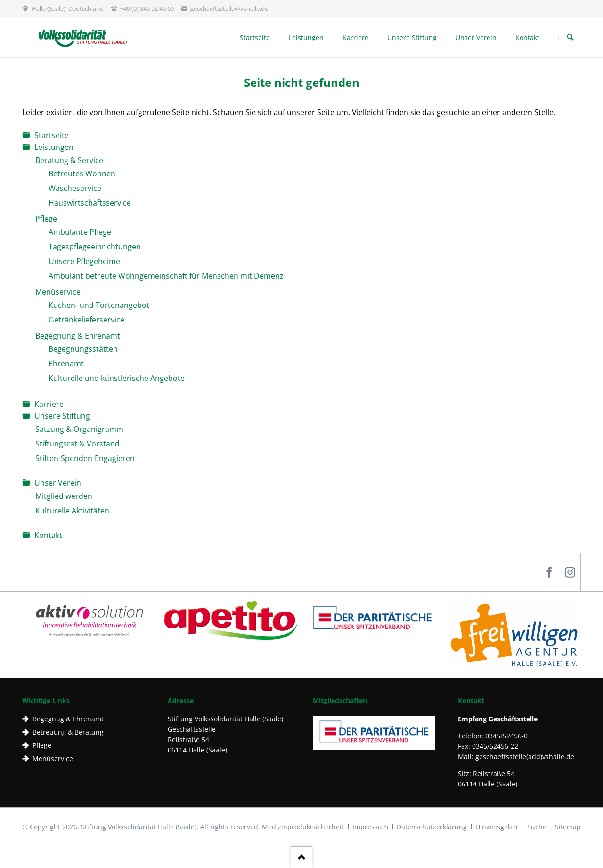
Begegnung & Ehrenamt (78, 336)
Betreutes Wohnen (82, 174)
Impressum (370, 827)
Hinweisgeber (497, 827)
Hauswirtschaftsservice (90, 203)
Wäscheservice (75, 188)
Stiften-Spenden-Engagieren (85, 458)
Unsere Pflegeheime (84, 261)
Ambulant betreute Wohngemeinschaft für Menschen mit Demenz (166, 276)
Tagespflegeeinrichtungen (95, 247)
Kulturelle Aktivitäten (72, 511)
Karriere (49, 404)
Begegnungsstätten (83, 349)
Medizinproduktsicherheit (303, 827)
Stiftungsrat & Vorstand (77, 444)
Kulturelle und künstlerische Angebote (117, 378)
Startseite (52, 135)
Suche (537, 827)
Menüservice (58, 292)
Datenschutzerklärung (432, 827)
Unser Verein (58, 483)
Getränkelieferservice (86, 320)
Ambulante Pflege (80, 232)
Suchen (570, 38)
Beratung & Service (69, 160)
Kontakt (48, 535)
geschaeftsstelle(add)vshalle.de (525, 756)
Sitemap (568, 827)
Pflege (46, 219)
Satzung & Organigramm (79, 429)
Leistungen (54, 147)
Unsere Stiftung (62, 416)
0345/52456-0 (506, 736)
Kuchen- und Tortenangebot (99, 305)
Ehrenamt (66, 364)
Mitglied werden (64, 496)
